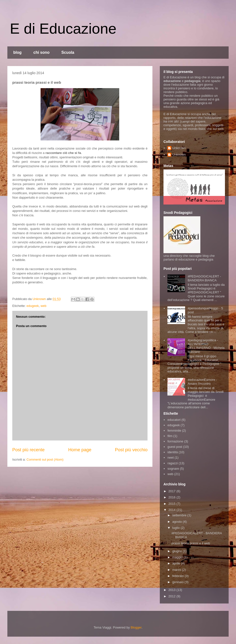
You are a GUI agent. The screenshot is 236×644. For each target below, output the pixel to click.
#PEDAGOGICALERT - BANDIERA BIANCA (204, 278)
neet (170, 458)
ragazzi (173, 463)
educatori (174, 420)
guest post (175, 447)
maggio (178, 557)
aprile (177, 563)
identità (173, 452)
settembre (180, 515)
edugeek (33, 306)
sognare (173, 469)
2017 (172, 491)
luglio (177, 528)
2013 (172, 590)
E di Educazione (63, 29)
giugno (178, 551)
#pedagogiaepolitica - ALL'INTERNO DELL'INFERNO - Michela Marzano (206, 346)
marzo (177, 570)
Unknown (179, 148)
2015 (172, 504)
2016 (172, 497)
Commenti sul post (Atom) (45, 459)
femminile (174, 431)
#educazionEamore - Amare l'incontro (202, 382)
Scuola (68, 52)
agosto (178, 522)
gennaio (178, 582)
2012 (172, 596)
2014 (172, 510)
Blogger (136, 627)
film (170, 436)
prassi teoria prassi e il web (191, 543)
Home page (80, 450)
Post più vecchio (131, 450)
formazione (175, 441)
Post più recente (28, 450)
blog (17, 52)
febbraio (179, 576)
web (44, 306)
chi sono (42, 52)
